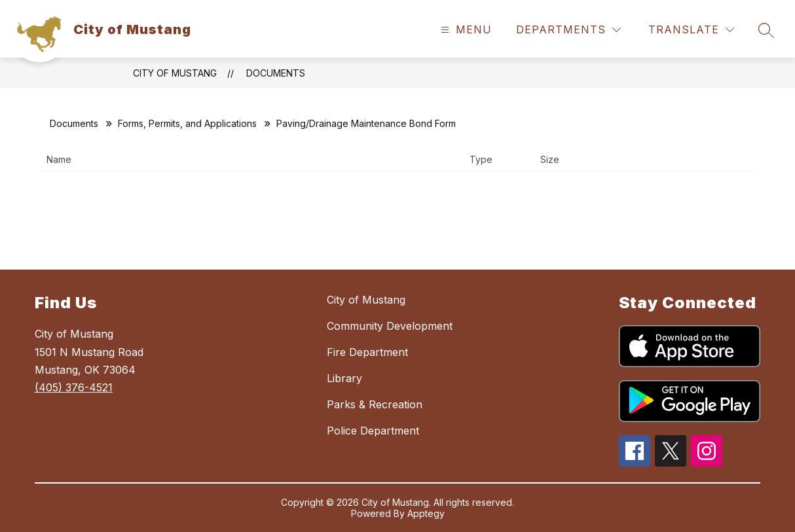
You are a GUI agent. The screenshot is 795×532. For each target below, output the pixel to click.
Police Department (373, 431)
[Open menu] (465, 30)
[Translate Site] (691, 30)
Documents (276, 73)
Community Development (390, 326)
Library (344, 378)
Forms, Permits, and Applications (187, 123)
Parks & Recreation (375, 404)
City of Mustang (175, 73)
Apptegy (426, 513)
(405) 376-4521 (74, 387)
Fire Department (367, 352)
